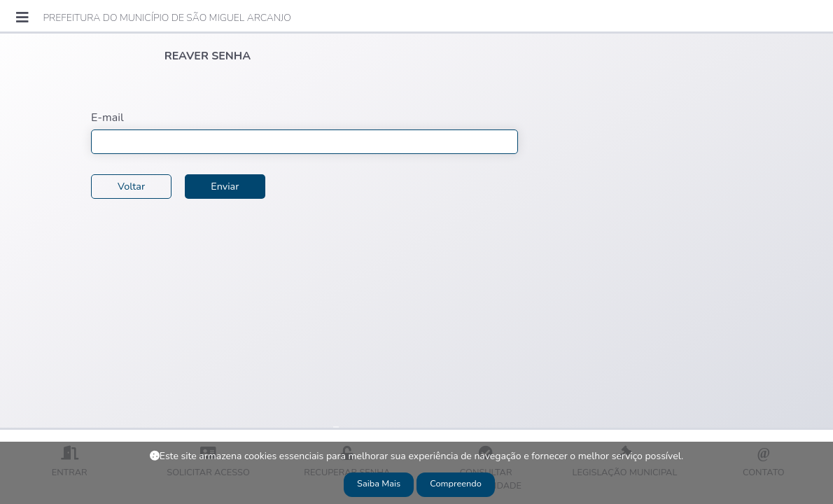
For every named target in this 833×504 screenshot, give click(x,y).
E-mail (107, 118)
